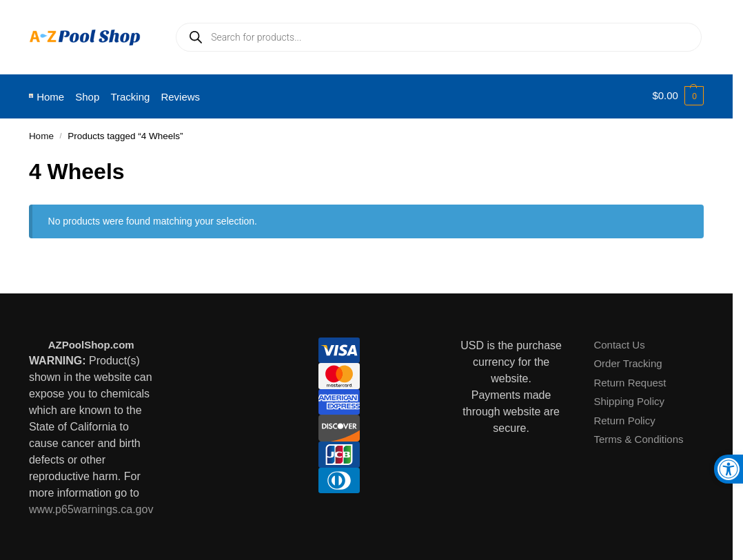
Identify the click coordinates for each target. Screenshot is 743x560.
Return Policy (624, 418)
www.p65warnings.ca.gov (91, 507)
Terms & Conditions (638, 437)
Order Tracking (628, 361)
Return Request (630, 380)
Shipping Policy (629, 399)
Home (41, 134)
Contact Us (619, 342)
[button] (678, 96)
